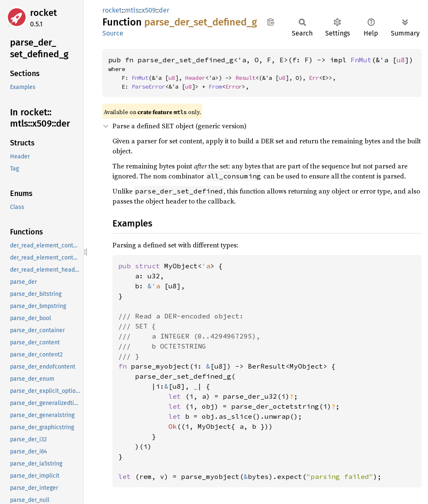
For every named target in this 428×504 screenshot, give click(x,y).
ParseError (148, 87)
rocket (43, 13)
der (164, 10)
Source (113, 33)
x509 (149, 10)
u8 (401, 60)
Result (245, 78)
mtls (132, 10)
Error (234, 87)
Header (195, 78)
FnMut (361, 60)
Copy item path (271, 22)
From (215, 87)
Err (314, 78)
